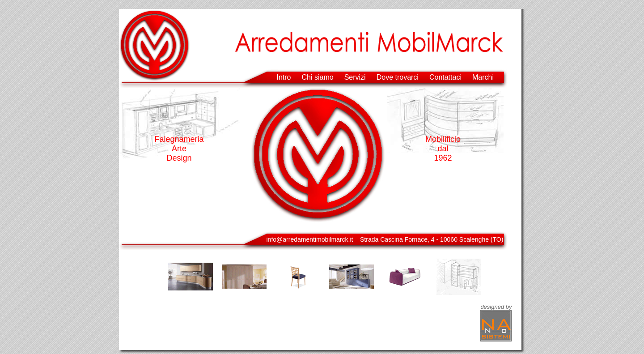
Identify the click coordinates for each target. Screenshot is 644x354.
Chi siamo (318, 77)
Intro (284, 77)
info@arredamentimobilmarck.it (310, 239)
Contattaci (445, 77)
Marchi (483, 77)
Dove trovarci (398, 77)
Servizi (355, 77)
